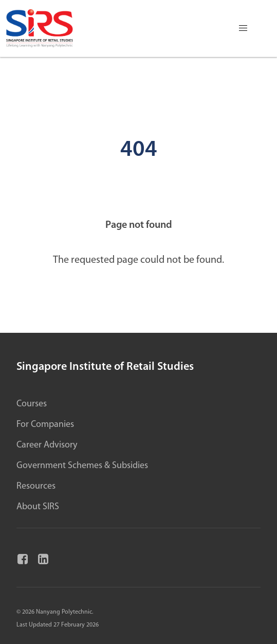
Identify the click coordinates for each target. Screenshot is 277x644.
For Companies (45, 425)
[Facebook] (27, 560)
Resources (36, 486)
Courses (32, 404)
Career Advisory (47, 445)
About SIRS (38, 507)
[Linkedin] (47, 560)
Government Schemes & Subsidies (82, 466)
